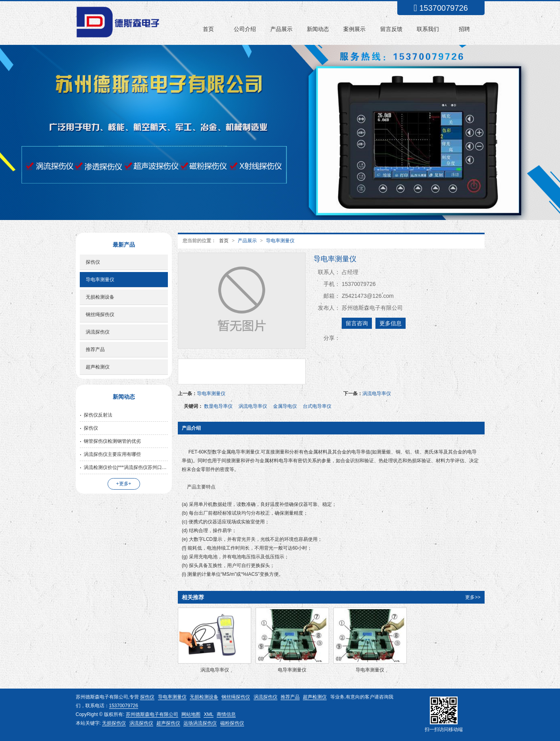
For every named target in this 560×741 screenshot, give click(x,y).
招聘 (464, 29)
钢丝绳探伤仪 (100, 315)
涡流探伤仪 (98, 332)
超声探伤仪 (168, 723)
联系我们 (428, 29)
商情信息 (226, 714)
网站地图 (191, 714)
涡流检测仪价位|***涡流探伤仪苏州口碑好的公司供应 (126, 467)
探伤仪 (93, 262)
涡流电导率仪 (377, 394)
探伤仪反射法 (98, 415)
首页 (208, 29)
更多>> (473, 597)
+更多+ (124, 484)
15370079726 (124, 706)
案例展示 (354, 29)
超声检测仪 (98, 367)
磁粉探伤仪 (232, 723)
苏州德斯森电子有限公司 (152, 714)
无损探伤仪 (114, 723)
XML (209, 714)
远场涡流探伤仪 (200, 723)
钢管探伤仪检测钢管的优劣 (112, 441)
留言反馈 (391, 29)
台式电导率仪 (317, 406)
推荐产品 (95, 349)
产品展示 (281, 29)
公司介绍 (245, 29)
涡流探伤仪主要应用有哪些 (112, 454)
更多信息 (391, 323)
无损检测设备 (100, 297)
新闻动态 (318, 29)
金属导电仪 (285, 406)
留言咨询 (357, 323)
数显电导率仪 (218, 406)
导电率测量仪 (280, 241)
